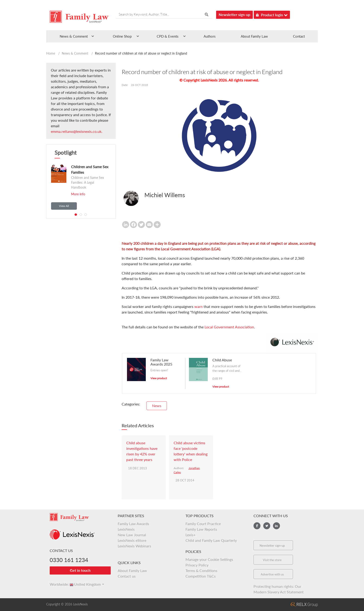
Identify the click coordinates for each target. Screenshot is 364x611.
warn (198, 306)
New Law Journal (132, 535)
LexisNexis (126, 529)
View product (159, 378)
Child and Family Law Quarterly (211, 540)
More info (78, 194)
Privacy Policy (197, 565)
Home (51, 53)
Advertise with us (272, 574)
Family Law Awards (133, 524)
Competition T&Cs (201, 576)
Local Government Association (229, 327)
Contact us (127, 576)
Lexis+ (190, 535)
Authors (210, 36)
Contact (299, 36)
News (157, 406)
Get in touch (80, 570)
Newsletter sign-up (234, 15)
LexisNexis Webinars (134, 546)
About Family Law (254, 36)
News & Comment (75, 53)
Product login (272, 14)
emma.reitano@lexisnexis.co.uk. (77, 131)
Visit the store (272, 560)
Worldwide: (57, 584)
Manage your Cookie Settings (209, 559)
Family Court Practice (203, 524)
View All (64, 206)
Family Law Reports (201, 529)
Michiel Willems (165, 195)
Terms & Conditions (201, 570)
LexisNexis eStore (132, 540)
